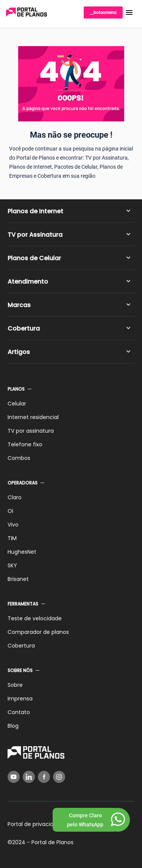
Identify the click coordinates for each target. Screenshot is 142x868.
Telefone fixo (25, 444)
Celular (17, 404)
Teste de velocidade (35, 618)
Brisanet (18, 579)
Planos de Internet (35, 211)
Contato (19, 712)
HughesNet (22, 552)
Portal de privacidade (36, 824)
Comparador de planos (38, 632)
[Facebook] (44, 777)
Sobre (15, 685)
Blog (13, 726)
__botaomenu (103, 12)
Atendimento (28, 282)
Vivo (13, 525)
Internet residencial (33, 417)
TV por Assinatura (35, 235)
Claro (15, 497)
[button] (129, 12)
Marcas (19, 305)
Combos (19, 458)
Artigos (19, 352)
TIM (12, 538)
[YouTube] (14, 777)
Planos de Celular (34, 258)
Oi (10, 511)
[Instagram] (59, 777)
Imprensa (20, 699)
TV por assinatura (31, 431)
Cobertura (24, 328)
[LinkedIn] (29, 777)
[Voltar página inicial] (27, 13)
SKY (12, 565)
